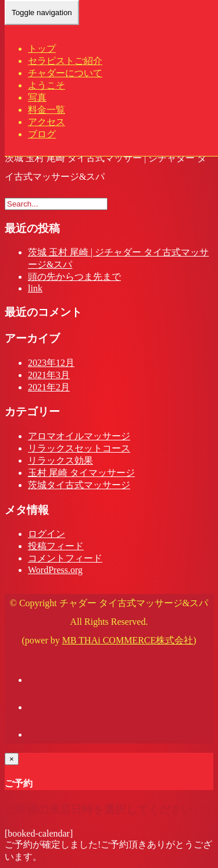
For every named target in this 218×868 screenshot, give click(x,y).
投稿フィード (56, 546)
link (35, 288)
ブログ (42, 134)
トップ (42, 49)
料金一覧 (47, 110)
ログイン (47, 534)
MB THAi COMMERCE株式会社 (128, 640)
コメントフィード (65, 558)
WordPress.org (55, 570)
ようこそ (47, 85)
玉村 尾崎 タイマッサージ (81, 473)
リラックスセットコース (79, 448)
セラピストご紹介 (65, 61)
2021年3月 (49, 375)
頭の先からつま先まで (74, 277)
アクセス (47, 122)
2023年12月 (51, 363)
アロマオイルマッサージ (79, 436)
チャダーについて (65, 73)
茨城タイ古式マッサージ (79, 485)
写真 (37, 97)
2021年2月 (49, 387)
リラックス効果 (60, 460)
